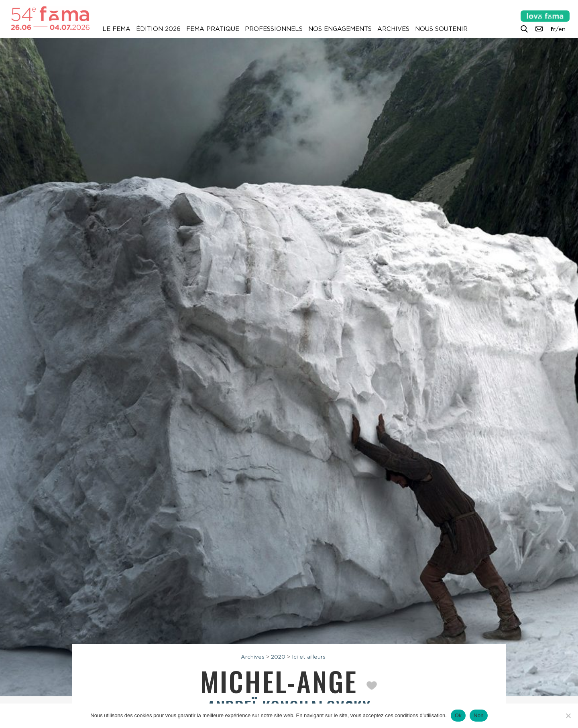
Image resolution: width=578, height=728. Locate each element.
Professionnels (274, 29)
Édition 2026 (158, 29)
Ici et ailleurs (309, 657)
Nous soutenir (441, 29)
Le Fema (116, 29)
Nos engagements (340, 29)
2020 (278, 657)
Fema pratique (213, 29)
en (562, 29)
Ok (458, 715)
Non (479, 715)
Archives (393, 29)
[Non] (568, 716)
